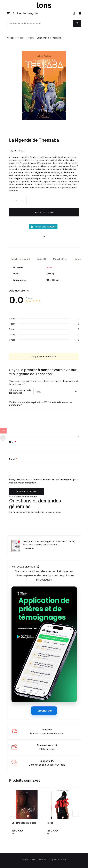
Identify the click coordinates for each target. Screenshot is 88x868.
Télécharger (44, 711)
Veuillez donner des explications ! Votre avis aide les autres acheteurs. (41, 404)
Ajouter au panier (44, 212)
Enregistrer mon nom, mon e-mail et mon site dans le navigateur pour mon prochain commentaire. (43, 481)
